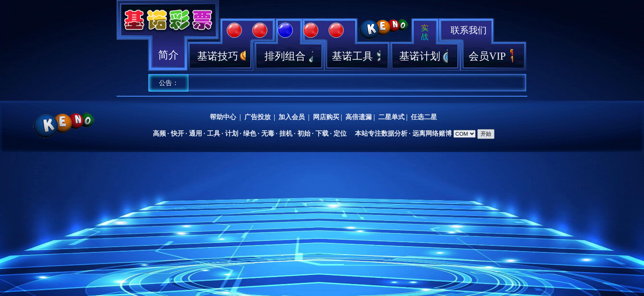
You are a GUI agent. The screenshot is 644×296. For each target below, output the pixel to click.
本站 (361, 133)
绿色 (250, 133)
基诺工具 (356, 56)
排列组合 (289, 56)
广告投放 (258, 117)
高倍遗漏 (359, 117)
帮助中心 (223, 117)
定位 (340, 133)
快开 (177, 133)
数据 (388, 133)
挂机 (286, 133)
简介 (168, 55)
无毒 (268, 133)
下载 (322, 133)
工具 (214, 133)
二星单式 (391, 117)
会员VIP (491, 56)
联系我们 (469, 30)
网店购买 (326, 117)
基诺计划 (423, 56)
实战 (425, 32)
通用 (195, 133)
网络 (432, 133)
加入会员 (292, 117)
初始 (304, 133)
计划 (232, 133)
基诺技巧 (221, 56)
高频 (159, 133)
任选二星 (424, 117)
